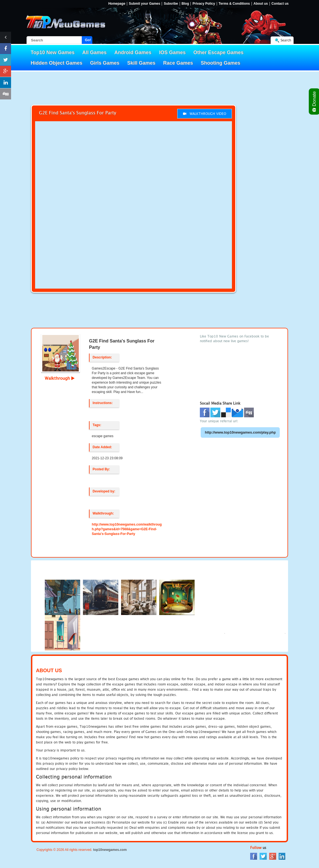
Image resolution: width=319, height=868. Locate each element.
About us (261, 4)
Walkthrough (60, 378)
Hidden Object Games (57, 63)
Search (286, 40)
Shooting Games (220, 63)
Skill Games (141, 63)
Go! (88, 40)
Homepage (117, 4)
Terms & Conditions (234, 4)
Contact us (280, 4)
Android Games (133, 52)
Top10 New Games (53, 52)
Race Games (178, 63)
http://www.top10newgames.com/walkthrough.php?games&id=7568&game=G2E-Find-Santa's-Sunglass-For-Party (127, 529)
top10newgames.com (110, 850)
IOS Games (172, 52)
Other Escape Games (219, 52)
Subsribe (171, 4)
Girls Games (105, 63)
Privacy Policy (204, 4)
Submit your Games (144, 4)
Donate (314, 101)
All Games (95, 52)
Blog (185, 4)
